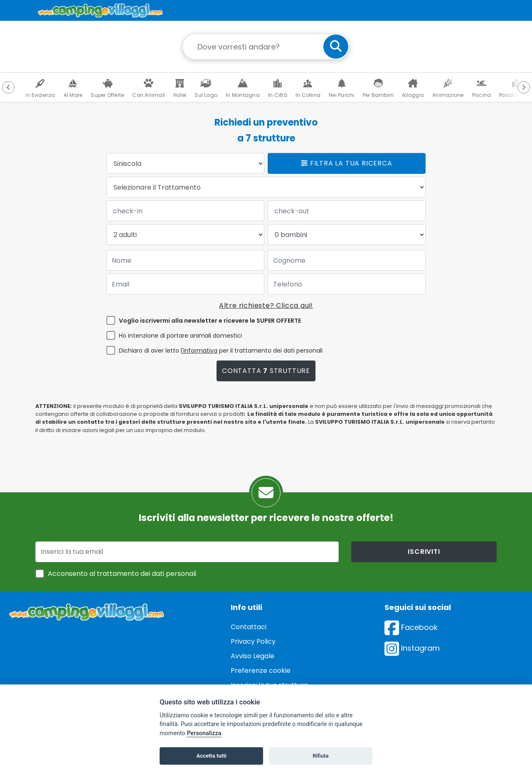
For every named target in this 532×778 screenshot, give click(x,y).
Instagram (412, 648)
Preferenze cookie (261, 671)
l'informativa (199, 351)
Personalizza (204, 733)
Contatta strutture (266, 371)
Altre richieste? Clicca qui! (266, 305)
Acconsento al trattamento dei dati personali (122, 574)
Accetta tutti (211, 756)
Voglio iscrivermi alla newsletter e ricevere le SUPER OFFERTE (210, 321)
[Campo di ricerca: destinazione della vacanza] (266, 47)
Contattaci (249, 627)
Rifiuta (320, 756)
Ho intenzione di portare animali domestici (180, 336)
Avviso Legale (252, 656)
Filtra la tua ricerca (346, 163)
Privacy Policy (253, 641)
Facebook (411, 627)
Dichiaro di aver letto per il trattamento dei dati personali (221, 351)
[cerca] (336, 47)
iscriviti (424, 552)
